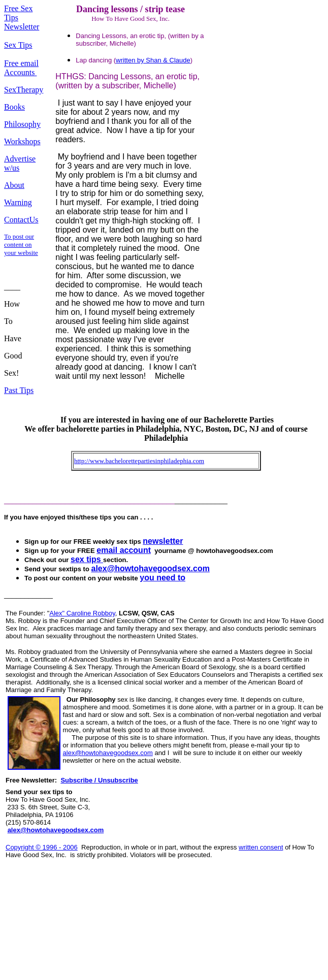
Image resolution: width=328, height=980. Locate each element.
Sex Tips (18, 45)
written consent (261, 847)
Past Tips (19, 390)
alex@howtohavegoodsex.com (108, 753)
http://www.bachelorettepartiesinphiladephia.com (139, 461)
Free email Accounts (21, 68)
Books (14, 107)
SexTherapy (24, 90)
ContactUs (21, 220)
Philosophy (22, 124)
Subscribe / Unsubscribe (99, 780)
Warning (18, 202)
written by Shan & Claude (153, 60)
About (14, 185)
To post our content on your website (21, 244)
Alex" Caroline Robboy (82, 613)
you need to (162, 578)
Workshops (22, 141)
